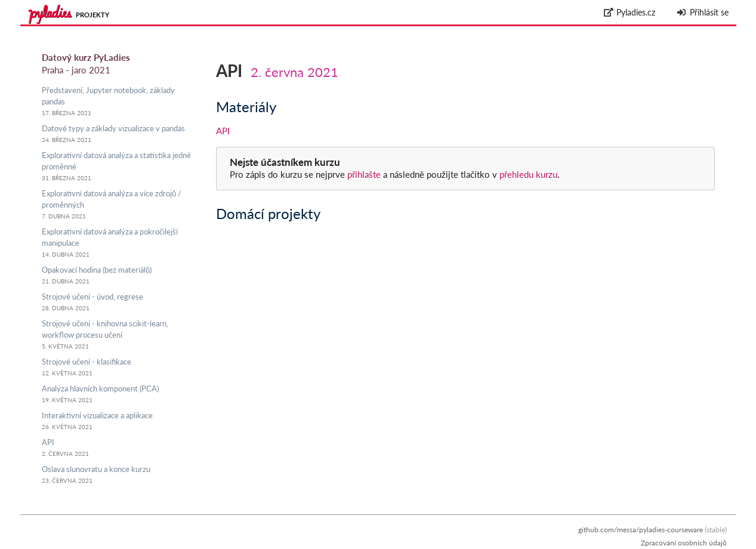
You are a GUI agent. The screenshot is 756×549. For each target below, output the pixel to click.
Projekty (92, 15)
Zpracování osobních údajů (684, 543)
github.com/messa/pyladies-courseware (641, 530)
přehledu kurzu (527, 174)
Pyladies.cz (629, 12)
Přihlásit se (703, 12)
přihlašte (364, 174)
